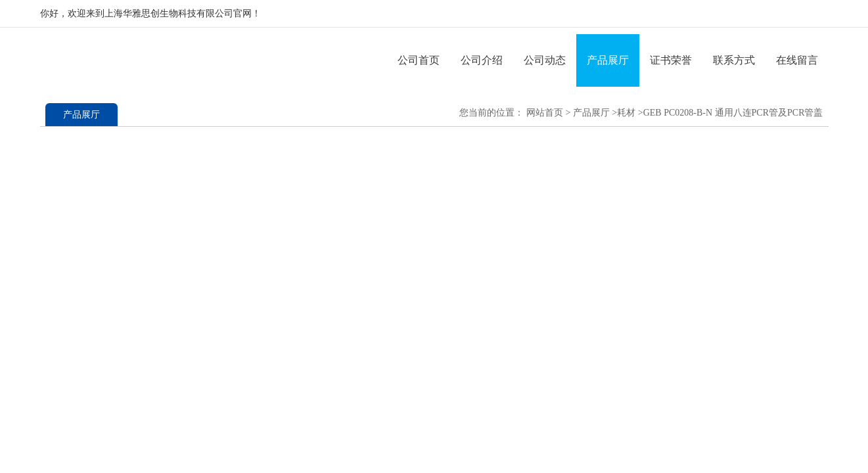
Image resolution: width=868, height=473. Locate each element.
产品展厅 (608, 60)
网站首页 (545, 113)
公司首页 (419, 60)
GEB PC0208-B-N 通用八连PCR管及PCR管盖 (733, 113)
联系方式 (734, 60)
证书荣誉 (671, 60)
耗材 (626, 113)
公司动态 (545, 60)
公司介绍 (482, 60)
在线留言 (797, 60)
